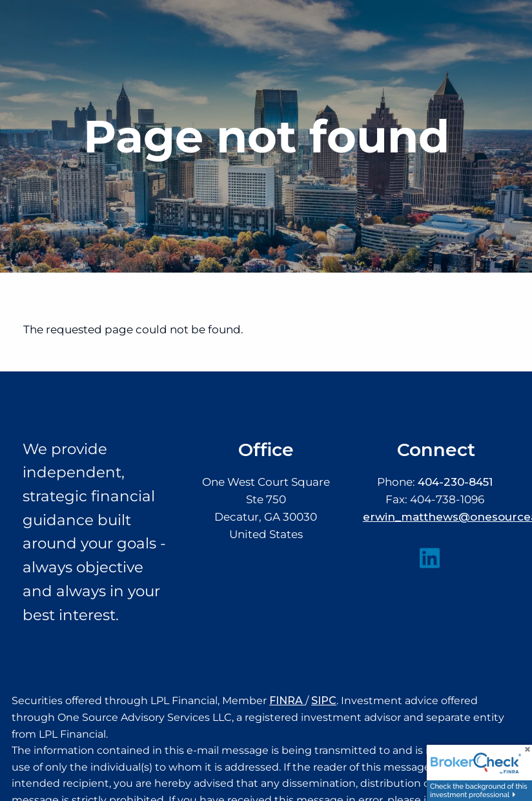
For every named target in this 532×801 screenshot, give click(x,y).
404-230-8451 (455, 482)
